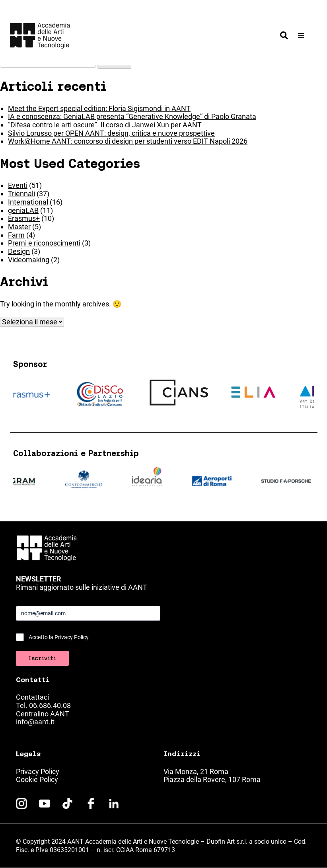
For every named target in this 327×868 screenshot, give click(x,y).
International (28, 202)
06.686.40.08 (50, 705)
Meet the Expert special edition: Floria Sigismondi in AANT (99, 108)
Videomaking (29, 260)
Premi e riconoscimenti (44, 243)
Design (19, 251)
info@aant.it (35, 722)
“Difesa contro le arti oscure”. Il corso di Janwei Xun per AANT (105, 125)
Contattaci (32, 697)
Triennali (21, 194)
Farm (16, 235)
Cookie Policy (37, 779)
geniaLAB (23, 210)
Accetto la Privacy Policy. (59, 637)
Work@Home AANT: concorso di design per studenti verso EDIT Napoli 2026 (128, 141)
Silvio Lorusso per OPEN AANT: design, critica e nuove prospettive (111, 133)
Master (19, 227)
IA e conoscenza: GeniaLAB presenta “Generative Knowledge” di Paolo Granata (132, 116)
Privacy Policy (38, 771)
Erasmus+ (24, 218)
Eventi (18, 185)
